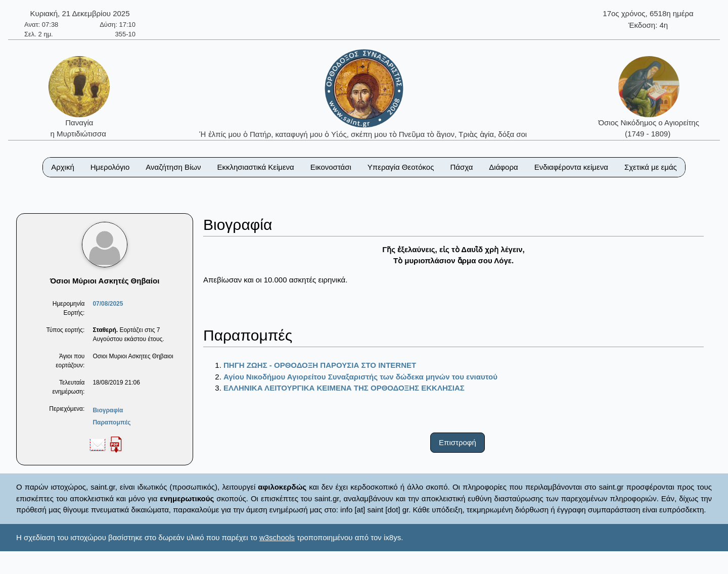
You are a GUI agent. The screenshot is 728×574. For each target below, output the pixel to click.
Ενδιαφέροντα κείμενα (571, 167)
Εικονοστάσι (331, 167)
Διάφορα (503, 167)
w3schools (277, 537)
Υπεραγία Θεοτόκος (401, 167)
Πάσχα (461, 167)
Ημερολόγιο (110, 167)
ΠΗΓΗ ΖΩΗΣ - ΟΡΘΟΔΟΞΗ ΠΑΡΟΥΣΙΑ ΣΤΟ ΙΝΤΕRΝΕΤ (320, 365)
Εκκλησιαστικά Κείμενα (255, 167)
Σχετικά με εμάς (651, 167)
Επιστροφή (458, 442)
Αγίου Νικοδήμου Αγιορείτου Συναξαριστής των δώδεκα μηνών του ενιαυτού (360, 377)
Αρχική (63, 167)
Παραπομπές (111, 422)
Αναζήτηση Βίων (173, 167)
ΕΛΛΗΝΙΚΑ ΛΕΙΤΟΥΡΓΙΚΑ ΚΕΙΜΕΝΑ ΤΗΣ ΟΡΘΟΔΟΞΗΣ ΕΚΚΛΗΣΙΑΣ (344, 388)
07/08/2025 (108, 304)
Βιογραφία (108, 410)
